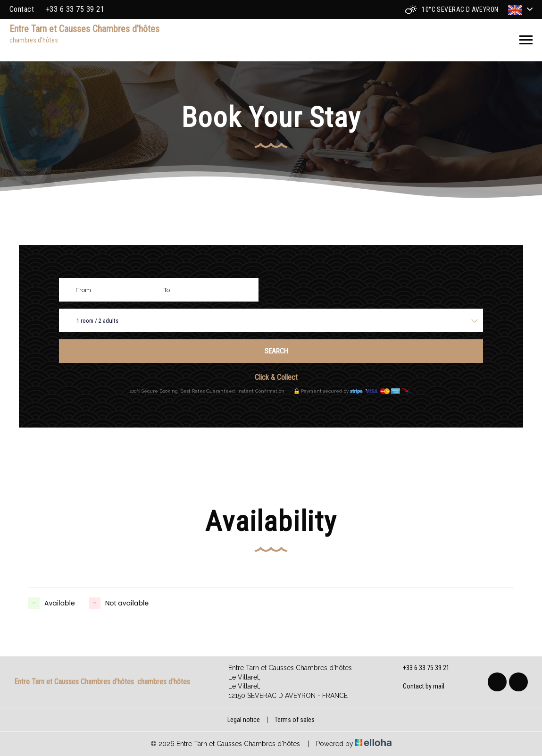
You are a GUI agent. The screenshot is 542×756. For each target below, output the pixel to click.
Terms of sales (295, 720)
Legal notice (244, 720)
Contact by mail (418, 687)
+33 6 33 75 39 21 (421, 668)
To (167, 290)
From (83, 290)
